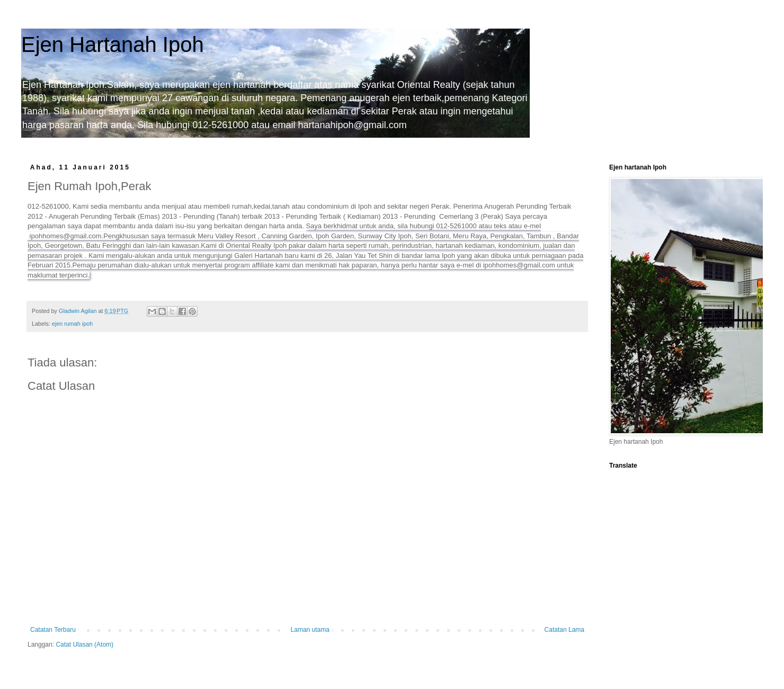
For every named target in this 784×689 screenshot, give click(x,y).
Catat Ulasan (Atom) (84, 645)
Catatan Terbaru (53, 630)
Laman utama (310, 630)
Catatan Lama (564, 630)
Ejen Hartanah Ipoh (113, 44)
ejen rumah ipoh (72, 324)
